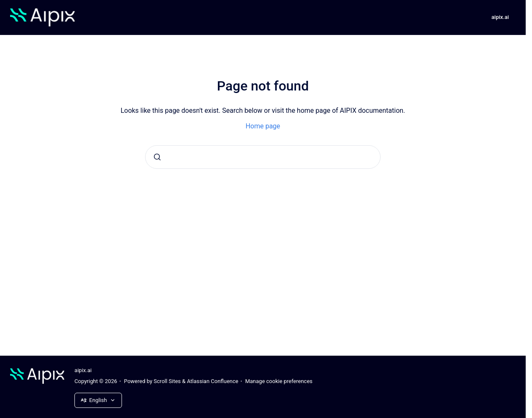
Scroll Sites (167, 381)
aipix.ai (500, 17)
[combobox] (263, 157)
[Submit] (157, 157)
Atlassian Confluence (212, 381)
